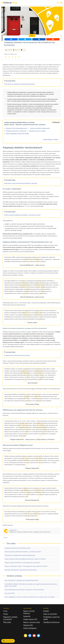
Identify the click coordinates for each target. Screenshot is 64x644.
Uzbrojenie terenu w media (37, 131)
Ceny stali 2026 (9, 593)
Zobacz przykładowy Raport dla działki (17, 134)
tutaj (31, 196)
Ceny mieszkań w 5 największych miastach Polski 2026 (21, 580)
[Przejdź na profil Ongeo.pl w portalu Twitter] (38, 636)
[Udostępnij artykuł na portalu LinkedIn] (39, 39)
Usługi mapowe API (30, 619)
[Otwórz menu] (61, 3)
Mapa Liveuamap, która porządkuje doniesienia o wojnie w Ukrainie (25, 559)
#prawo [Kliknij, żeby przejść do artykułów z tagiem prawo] (6, 538)
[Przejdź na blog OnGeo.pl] (25, 636)
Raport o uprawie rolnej (31, 622)
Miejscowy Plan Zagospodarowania (16, 128)
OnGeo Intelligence (30, 628)
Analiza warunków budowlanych (40, 128)
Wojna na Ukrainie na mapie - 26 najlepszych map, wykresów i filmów (26, 566)
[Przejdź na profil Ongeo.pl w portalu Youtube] (34, 636)
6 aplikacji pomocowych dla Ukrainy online (17, 355)
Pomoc (6, 614)
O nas (5, 611)
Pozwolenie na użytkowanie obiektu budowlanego (19, 84)
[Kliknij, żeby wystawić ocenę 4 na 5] (16, 57)
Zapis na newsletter (50, 614)
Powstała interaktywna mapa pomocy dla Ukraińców (21, 570)
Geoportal (27, 616)
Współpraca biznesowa (51, 622)
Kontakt (46, 611)
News (32, 35)
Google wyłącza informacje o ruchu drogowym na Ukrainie (22, 563)
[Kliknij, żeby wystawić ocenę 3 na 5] (12, 57)
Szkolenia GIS (28, 625)
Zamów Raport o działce (51, 140)
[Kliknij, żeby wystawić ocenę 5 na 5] (19, 57)
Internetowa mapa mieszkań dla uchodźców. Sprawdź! (21, 183)
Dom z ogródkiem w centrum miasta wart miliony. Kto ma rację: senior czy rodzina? (30, 597)
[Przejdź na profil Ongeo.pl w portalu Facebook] (30, 636)
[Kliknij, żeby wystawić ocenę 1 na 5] (6, 57)
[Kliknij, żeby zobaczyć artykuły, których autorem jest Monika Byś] (13, 530)
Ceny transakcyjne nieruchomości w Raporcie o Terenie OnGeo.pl (24, 590)
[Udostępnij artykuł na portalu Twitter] (25, 39)
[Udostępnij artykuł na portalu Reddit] (53, 39)
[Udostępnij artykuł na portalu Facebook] (11, 39)
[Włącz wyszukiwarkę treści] (58, 3)
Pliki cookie (7, 622)
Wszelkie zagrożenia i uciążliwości (16, 131)
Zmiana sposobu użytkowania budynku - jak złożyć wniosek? (22, 215)
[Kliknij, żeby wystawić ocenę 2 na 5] (9, 57)
